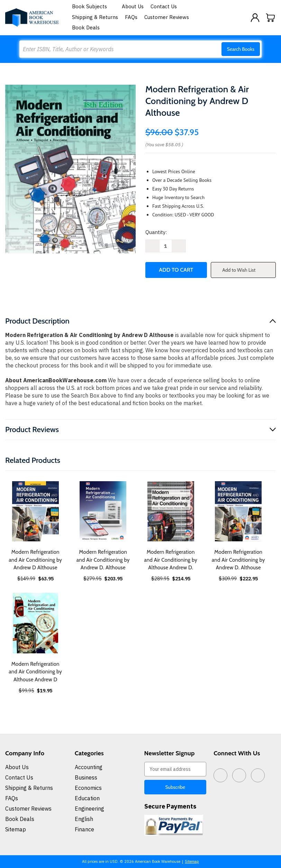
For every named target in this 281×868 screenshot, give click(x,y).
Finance (84, 829)
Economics (88, 788)
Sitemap (16, 829)
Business (86, 777)
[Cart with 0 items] (271, 18)
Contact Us (164, 6)
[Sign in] (255, 18)
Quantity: (156, 232)
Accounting (89, 767)
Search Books (241, 49)
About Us (133, 6)
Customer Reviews (167, 17)
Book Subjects (93, 6)
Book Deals (86, 27)
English (84, 819)
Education (87, 798)
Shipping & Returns (95, 17)
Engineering (89, 809)
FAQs (131, 17)
